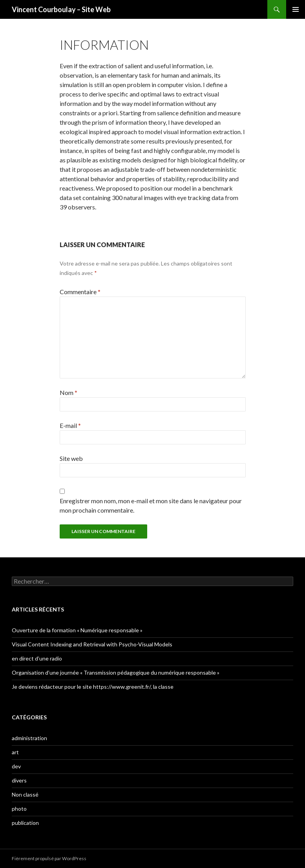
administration (29, 738)
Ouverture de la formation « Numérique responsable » (77, 630)
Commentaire (80, 292)
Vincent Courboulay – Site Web (61, 9)
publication (25, 823)
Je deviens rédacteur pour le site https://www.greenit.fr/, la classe (93, 687)
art (15, 752)
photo (19, 809)
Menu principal (296, 9)
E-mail (70, 425)
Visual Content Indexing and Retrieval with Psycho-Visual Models (92, 644)
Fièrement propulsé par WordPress (49, 858)
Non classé (25, 794)
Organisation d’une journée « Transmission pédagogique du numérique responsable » (116, 672)
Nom (68, 392)
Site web (71, 458)
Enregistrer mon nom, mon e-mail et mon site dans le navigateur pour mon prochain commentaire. (151, 505)
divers (19, 780)
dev (16, 766)
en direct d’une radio (37, 658)
